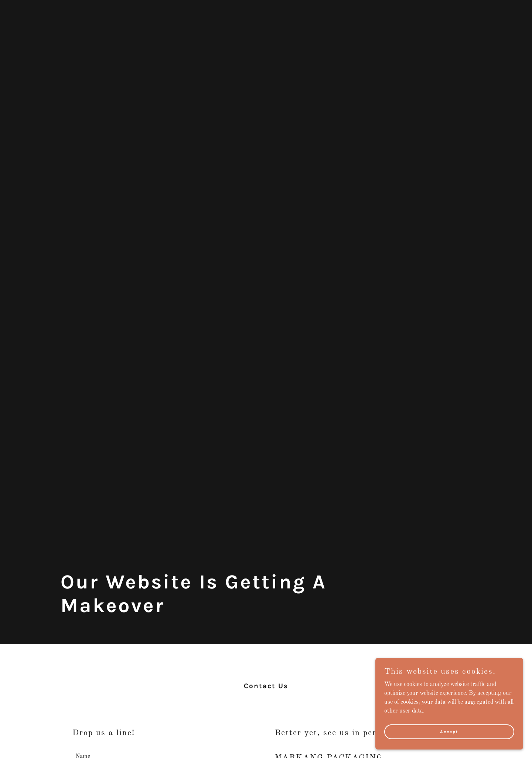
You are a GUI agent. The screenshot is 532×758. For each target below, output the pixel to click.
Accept (449, 731)
